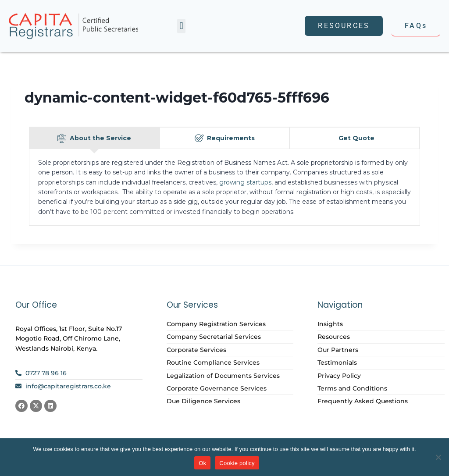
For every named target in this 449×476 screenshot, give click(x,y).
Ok (202, 463)
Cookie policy (237, 463)
